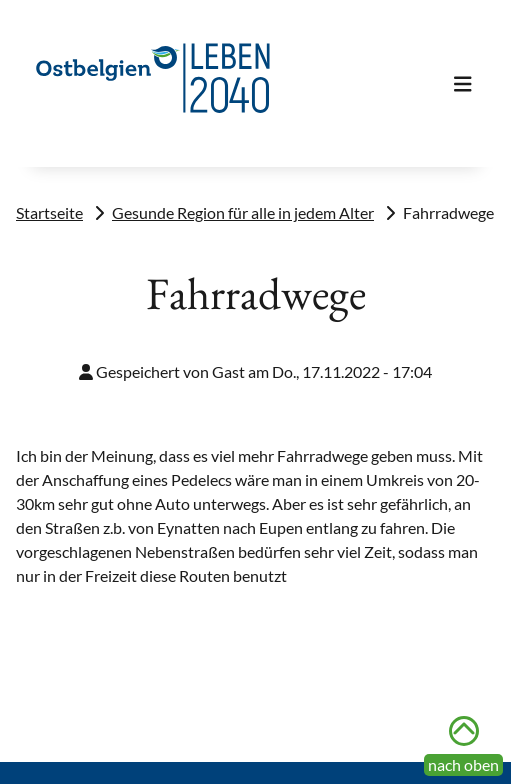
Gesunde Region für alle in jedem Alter (243, 212)
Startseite (49, 212)
